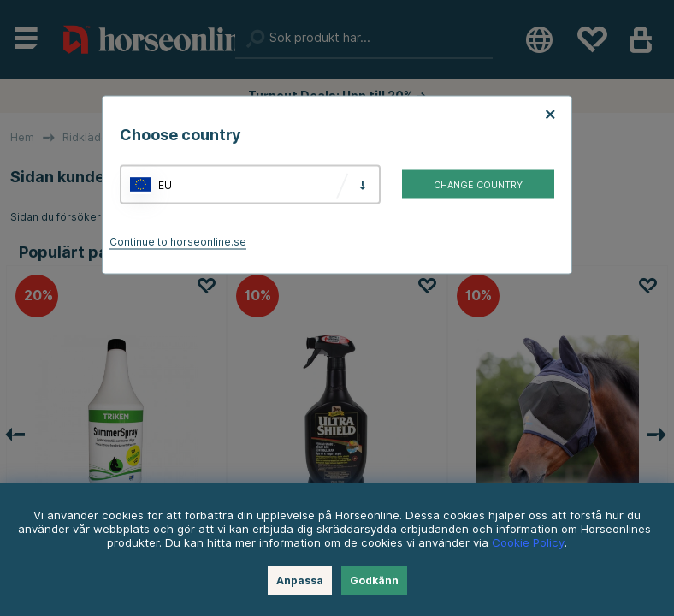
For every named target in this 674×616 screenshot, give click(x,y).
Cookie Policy (528, 542)
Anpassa (300, 580)
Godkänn (374, 580)
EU (165, 184)
